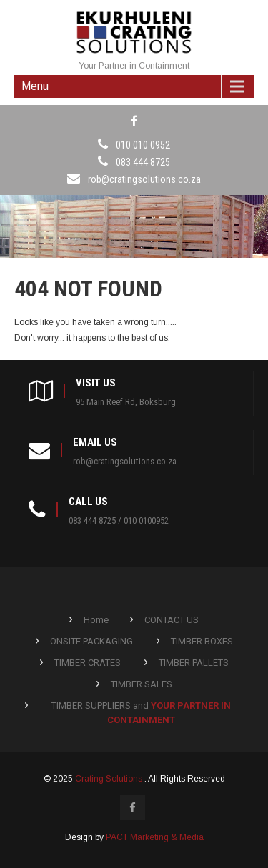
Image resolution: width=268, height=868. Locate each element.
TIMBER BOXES (202, 641)
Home (96, 620)
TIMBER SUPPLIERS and (141, 713)
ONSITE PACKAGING (91, 641)
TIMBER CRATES (88, 663)
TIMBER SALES (142, 684)
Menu (35, 86)
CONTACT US (172, 620)
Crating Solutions (110, 779)
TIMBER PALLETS (194, 663)
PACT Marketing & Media (155, 837)
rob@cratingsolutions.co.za (144, 179)
